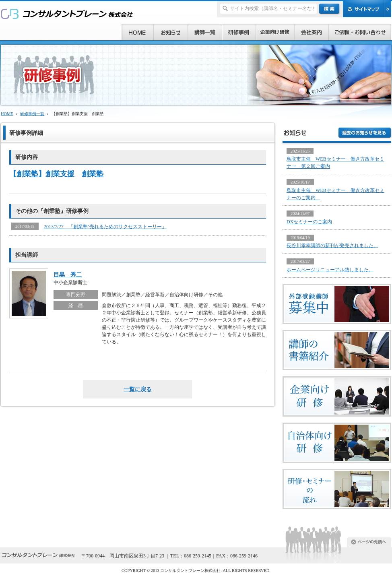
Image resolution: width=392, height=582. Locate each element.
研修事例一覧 (32, 114)
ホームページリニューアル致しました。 (330, 270)
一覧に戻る (138, 389)
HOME (7, 114)
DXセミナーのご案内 (309, 222)
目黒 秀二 (68, 274)
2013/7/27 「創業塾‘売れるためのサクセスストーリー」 (105, 227)
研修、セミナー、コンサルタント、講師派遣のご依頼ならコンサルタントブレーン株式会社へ (67, 13)
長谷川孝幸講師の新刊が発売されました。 (332, 246)
